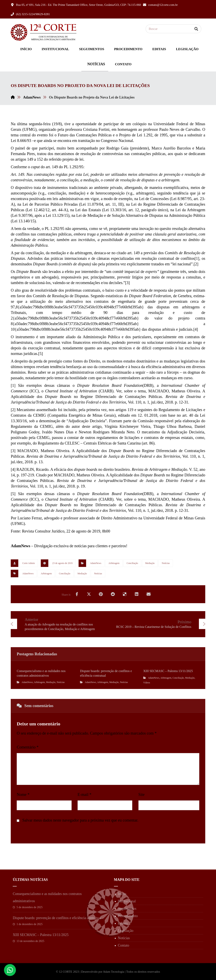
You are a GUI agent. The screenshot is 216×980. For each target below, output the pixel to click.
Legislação (126, 931)
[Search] (196, 29)
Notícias (166, 563)
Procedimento (128, 916)
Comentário (28, 747)
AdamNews (96, 563)
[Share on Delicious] (125, 594)
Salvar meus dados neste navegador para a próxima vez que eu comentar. (80, 820)
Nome (23, 794)
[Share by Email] (149, 594)
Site (142, 794)
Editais (123, 923)
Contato (124, 945)
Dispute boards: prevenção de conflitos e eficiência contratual (57, 918)
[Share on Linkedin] (137, 594)
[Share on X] (89, 594)
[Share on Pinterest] (101, 594)
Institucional (127, 901)
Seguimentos (127, 909)
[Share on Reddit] (113, 594)
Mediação (150, 563)
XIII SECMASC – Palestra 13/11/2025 (41, 935)
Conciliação (132, 563)
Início (122, 894)
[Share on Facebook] (77, 594)
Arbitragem (114, 563)
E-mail (84, 794)
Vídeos (147, 683)
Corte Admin (28, 563)
